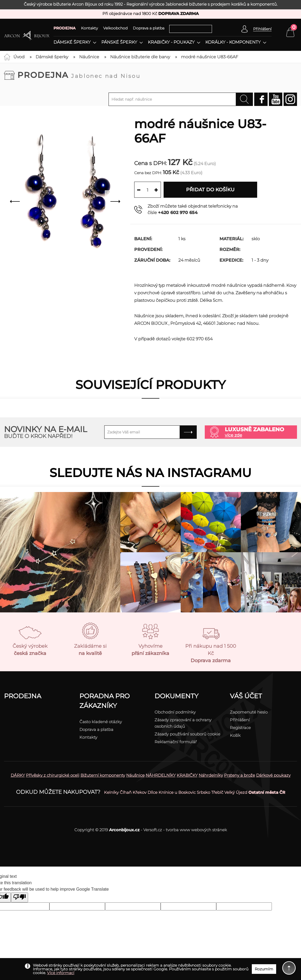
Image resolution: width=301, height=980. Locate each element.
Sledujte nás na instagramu (150, 473)
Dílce (153, 792)
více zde (234, 435)
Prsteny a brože (240, 775)
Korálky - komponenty (233, 42)
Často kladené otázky (101, 722)
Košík (235, 735)
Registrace (240, 728)
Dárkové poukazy (273, 775)
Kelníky (111, 792)
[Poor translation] (20, 897)
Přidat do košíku (210, 190)
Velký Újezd (236, 792)
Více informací (61, 973)
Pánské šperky (119, 42)
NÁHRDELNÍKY (161, 775)
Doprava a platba (149, 28)
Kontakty (89, 28)
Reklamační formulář (176, 742)
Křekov (140, 792)
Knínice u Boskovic (177, 792)
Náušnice (89, 57)
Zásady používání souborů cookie (187, 734)
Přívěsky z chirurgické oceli (53, 775)
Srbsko (203, 792)
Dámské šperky (72, 42)
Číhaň (126, 792)
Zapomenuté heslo (249, 712)
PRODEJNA (65, 28)
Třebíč (217, 792)
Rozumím (264, 969)
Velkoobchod (115, 28)
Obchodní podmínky (175, 712)
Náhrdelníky (211, 775)
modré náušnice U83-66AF (210, 57)
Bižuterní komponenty (103, 775)
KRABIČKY (187, 775)
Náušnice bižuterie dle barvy (140, 57)
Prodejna (79, 75)
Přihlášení (240, 720)
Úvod (19, 57)
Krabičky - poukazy (171, 42)
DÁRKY (18, 775)
